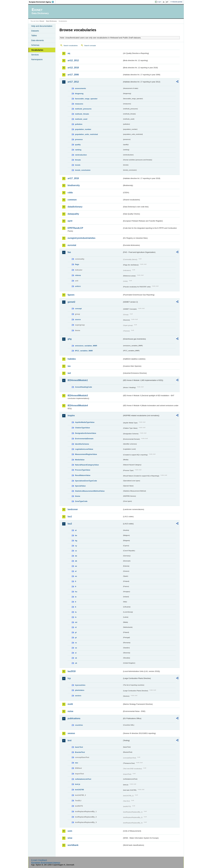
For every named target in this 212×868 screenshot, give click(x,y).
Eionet (42, 21)
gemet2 (71, 302)
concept (78, 309)
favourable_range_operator (86, 99)
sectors (78, 696)
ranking (78, 150)
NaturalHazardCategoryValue (87, 465)
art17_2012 (73, 82)
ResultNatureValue (83, 475)
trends (78, 165)
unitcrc (78, 286)
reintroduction (81, 155)
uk (76, 663)
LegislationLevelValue (84, 449)
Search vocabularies (71, 46)
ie (76, 597)
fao (69, 252)
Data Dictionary (51, 21)
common (72, 200)
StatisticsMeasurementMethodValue (90, 491)
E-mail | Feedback (39, 860)
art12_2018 (73, 68)
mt (76, 622)
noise (70, 711)
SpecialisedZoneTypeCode (86, 481)
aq (69, 53)
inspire (71, 415)
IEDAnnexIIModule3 (78, 396)
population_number (83, 129)
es (76, 576)
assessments (80, 88)
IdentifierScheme (82, 444)
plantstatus (80, 690)
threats (78, 160)
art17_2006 (73, 75)
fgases (71, 295)
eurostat (72, 245)
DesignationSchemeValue (86, 433)
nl (76, 627)
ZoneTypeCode (81, 501)
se (76, 648)
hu (76, 592)
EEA (42, 2)
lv (76, 617)
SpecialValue (80, 486)
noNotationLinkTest (83, 779)
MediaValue (80, 460)
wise (70, 838)
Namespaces (37, 59)
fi (76, 581)
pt (76, 638)
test (69, 740)
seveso (71, 733)
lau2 (70, 524)
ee (76, 566)
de (76, 556)
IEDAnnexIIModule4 (78, 406)
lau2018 (72, 671)
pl (76, 632)
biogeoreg (79, 94)
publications (74, 718)
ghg (70, 339)
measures (79, 104)
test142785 (79, 790)
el (76, 571)
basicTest (79, 747)
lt (76, 607)
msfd (70, 704)
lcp (69, 678)
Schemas (35, 45)
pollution (79, 124)
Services (35, 55)
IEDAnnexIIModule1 (78, 380)
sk (76, 658)
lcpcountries (80, 685)
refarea (78, 275)
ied (69, 373)
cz (76, 551)
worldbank (73, 845)
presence (79, 139)
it (76, 602)
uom (70, 831)
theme (78, 496)
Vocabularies (37, 50)
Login (159, 2)
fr (76, 586)
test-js (78, 784)
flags (77, 264)
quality (78, 145)
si (76, 653)
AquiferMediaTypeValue (85, 422)
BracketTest (80, 752)
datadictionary (75, 207)
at (76, 530)
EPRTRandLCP (75, 228)
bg (76, 541)
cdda (70, 193)
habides (72, 359)
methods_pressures (83, 109)
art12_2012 (73, 60)
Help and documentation (42, 26)
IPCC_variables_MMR (84, 351)
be (76, 535)
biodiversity (74, 185)
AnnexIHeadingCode (83, 387)
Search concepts (90, 46)
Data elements (38, 40)
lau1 (70, 517)
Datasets (35, 31)
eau (77, 763)
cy (76, 546)
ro (76, 643)
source (78, 319)
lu (76, 612)
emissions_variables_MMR (86, 346)
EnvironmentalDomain (84, 439)
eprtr (70, 221)
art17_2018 (73, 178)
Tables (34, 36)
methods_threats (82, 114)
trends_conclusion (83, 170)
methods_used (81, 119)
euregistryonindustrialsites (81, 238)
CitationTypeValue (82, 428)
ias (69, 366)
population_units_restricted (86, 134)
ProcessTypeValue (83, 470)
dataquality (73, 214)
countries (79, 725)
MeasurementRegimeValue (86, 454)
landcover (73, 509)
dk (76, 561)
